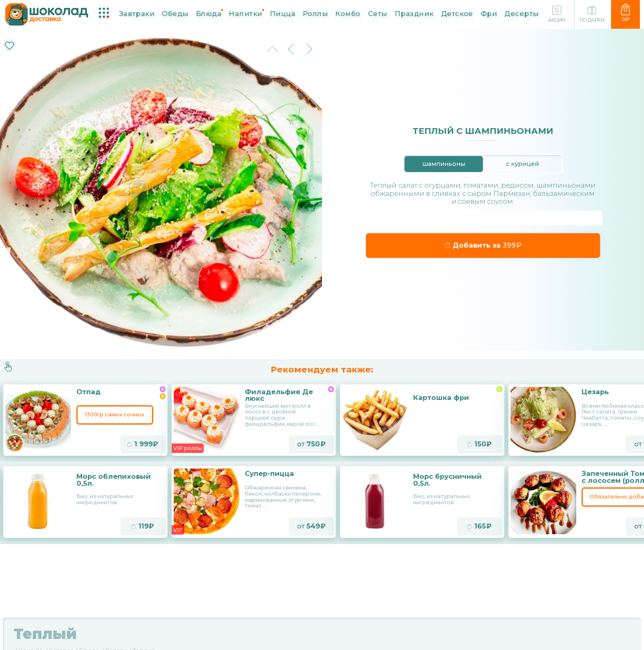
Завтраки (137, 13)
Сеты (378, 13)
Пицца (283, 13)
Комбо (348, 13)
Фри (489, 13)
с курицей (522, 164)
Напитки (245, 13)
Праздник (414, 13)
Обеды (175, 13)
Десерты (521, 13)
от (311, 445)
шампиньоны (444, 164)
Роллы (315, 13)
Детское (457, 13)
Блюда (209, 13)
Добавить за (483, 245)
